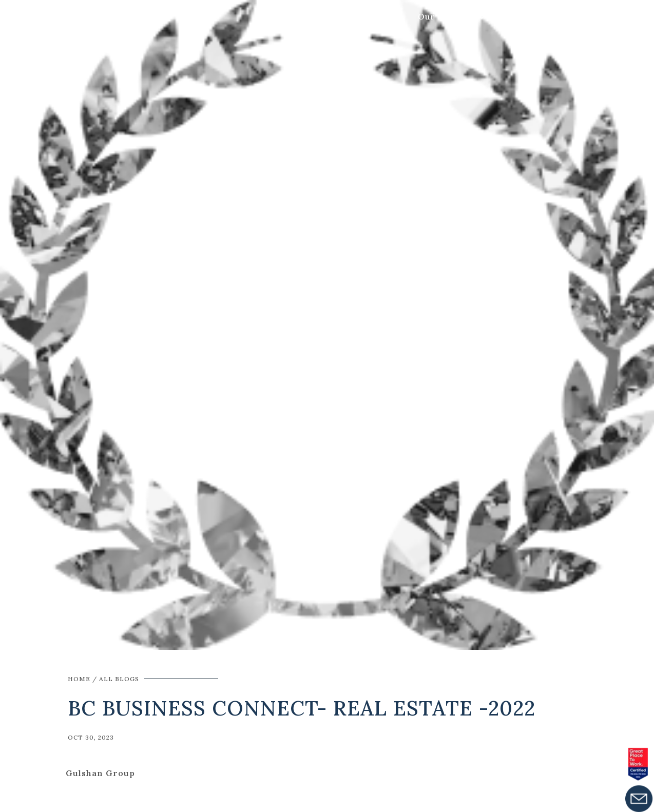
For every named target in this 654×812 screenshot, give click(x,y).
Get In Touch (544, 16)
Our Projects (447, 16)
